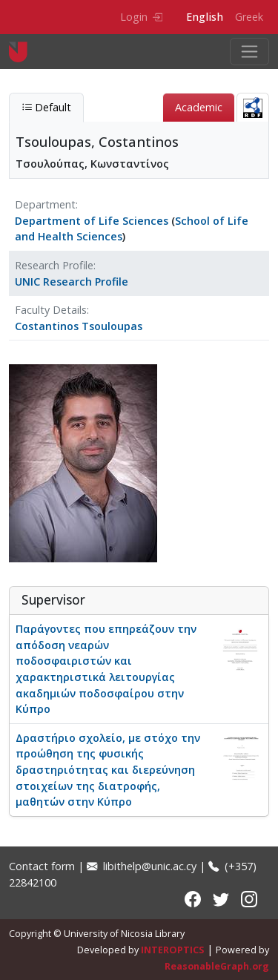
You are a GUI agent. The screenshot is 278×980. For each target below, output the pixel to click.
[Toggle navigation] (249, 52)
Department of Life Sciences (92, 221)
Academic (199, 107)
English (205, 17)
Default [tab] (46, 107)
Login (141, 17)
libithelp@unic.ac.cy (142, 866)
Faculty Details (51, 310)
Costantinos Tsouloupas (79, 326)
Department (45, 204)
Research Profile (54, 265)
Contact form (42, 866)
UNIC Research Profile (72, 282)
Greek (249, 17)
